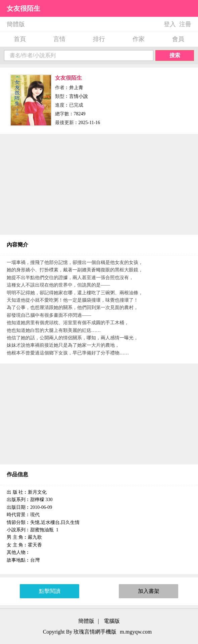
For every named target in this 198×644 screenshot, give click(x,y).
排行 (99, 39)
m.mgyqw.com (136, 632)
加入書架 (149, 591)
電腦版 (112, 621)
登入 (170, 24)
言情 (59, 39)
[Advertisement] (99, 184)
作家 (139, 39)
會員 (178, 39)
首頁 (20, 39)
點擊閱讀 (50, 591)
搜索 (175, 55)
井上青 (76, 88)
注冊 (185, 24)
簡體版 (16, 24)
